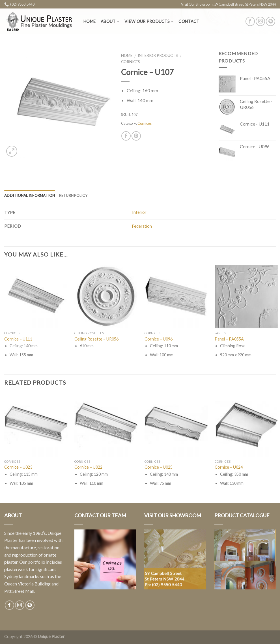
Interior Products (158, 55)
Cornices (131, 62)
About (110, 21)
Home (90, 21)
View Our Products (149, 21)
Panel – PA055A (229, 339)
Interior (139, 212)
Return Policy (73, 195)
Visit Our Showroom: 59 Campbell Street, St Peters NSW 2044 (228, 4)
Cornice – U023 (18, 467)
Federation (142, 226)
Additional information (30, 195)
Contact (189, 21)
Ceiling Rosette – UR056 (96, 339)
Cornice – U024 (229, 467)
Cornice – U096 (159, 339)
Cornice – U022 (88, 467)
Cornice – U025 (159, 467)
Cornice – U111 (18, 339)
